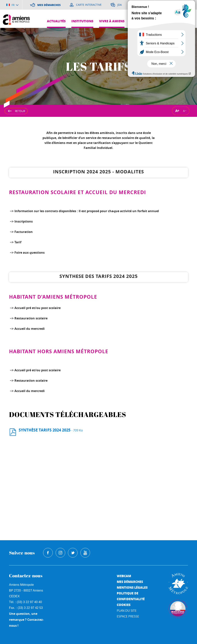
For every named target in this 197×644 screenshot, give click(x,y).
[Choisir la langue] (12, 5)
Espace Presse (128, 616)
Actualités (56, 21)
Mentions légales (132, 587)
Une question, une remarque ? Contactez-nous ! (26, 620)
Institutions (82, 21)
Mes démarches (130, 582)
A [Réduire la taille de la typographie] (184, 111)
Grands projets (144, 21)
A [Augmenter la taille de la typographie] (176, 111)
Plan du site (127, 611)
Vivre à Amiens (112, 21)
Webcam (124, 576)
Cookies (124, 605)
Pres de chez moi (177, 21)
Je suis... (187, 31)
